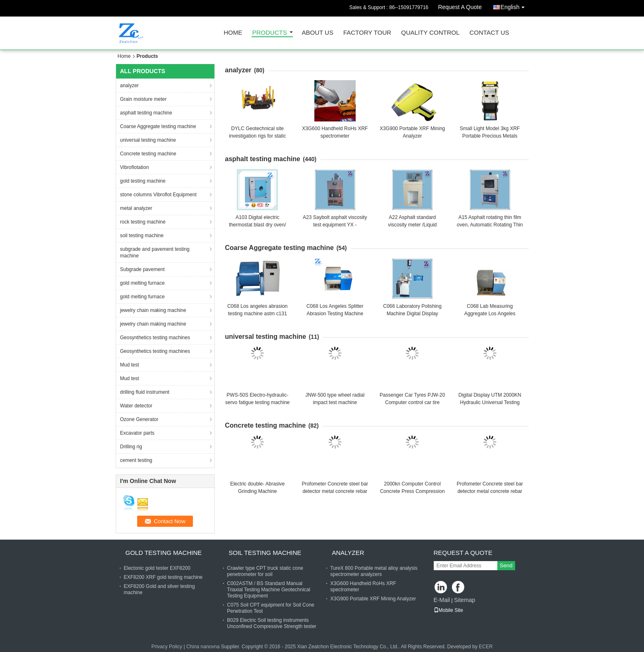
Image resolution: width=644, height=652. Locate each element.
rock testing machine (143, 222)
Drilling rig (131, 447)
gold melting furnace (143, 283)
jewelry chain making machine (153, 310)
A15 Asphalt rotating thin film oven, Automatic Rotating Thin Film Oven (490, 225)
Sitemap (465, 600)
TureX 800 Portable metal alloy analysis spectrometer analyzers (374, 571)
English (515, 6)
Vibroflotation (135, 167)
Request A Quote (460, 7)
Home (233, 33)
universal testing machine (148, 140)
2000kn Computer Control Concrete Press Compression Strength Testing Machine (412, 491)
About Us (318, 33)
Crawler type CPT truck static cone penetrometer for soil (265, 571)
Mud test (130, 365)
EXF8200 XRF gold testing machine (163, 577)
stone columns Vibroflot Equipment (158, 195)
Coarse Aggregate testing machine (158, 126)
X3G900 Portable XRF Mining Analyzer (373, 599)
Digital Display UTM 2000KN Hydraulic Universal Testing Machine (490, 402)
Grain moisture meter (144, 99)
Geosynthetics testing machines (155, 338)
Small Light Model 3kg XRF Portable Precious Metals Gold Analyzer (490, 136)
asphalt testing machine (146, 113)
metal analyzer (136, 208)
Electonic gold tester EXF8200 (157, 568)
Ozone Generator (139, 419)
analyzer (130, 86)
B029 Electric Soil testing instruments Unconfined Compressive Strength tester (272, 623)
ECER (486, 647)
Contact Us (489, 33)
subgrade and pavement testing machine (155, 252)
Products (270, 33)
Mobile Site (448, 610)
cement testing (136, 460)
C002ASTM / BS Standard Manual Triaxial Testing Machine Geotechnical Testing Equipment (269, 590)
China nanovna (203, 647)
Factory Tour (367, 33)
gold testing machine (143, 181)
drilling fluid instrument (145, 392)
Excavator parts (137, 433)
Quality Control (430, 33)
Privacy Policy (167, 647)
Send (506, 565)
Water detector (136, 406)
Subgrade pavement (143, 269)
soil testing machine (142, 236)
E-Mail (442, 600)
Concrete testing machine (148, 154)
